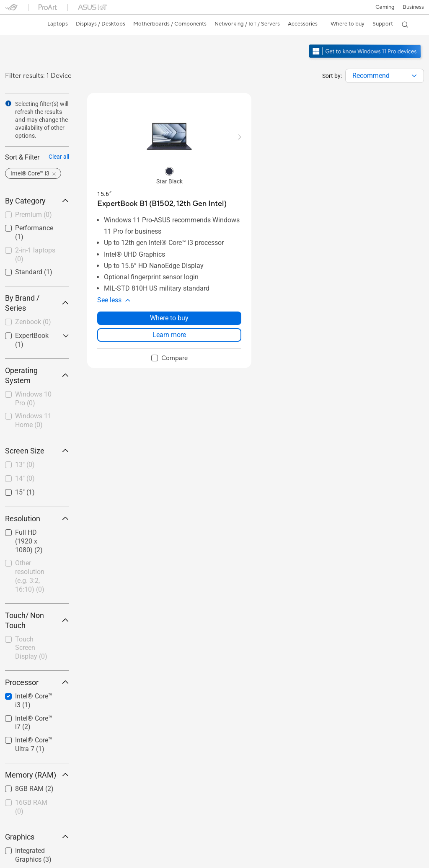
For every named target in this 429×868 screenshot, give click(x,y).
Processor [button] (37, 682)
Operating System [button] (37, 375)
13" (25, 465)
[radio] (169, 171)
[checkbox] (37, 215)
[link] (19, 25)
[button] (385, 7)
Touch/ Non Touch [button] (37, 620)
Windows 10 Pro (33, 399)
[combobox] (385, 76)
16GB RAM (31, 807)
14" (25, 478)
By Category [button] (37, 201)
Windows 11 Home (33, 420)
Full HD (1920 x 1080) (29, 541)
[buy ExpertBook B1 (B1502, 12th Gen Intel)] (162, 204)
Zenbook (33, 322)
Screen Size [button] (37, 451)
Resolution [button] (37, 519)
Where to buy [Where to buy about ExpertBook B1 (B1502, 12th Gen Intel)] (169, 318)
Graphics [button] (37, 837)
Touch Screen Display (31, 648)
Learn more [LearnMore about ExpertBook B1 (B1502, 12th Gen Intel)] (169, 335)
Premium (34, 215)
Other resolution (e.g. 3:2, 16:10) (30, 576)
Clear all (59, 157)
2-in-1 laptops (35, 255)
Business (413, 7)
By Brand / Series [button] (37, 303)
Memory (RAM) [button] (37, 775)
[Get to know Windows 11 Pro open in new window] (366, 59)
